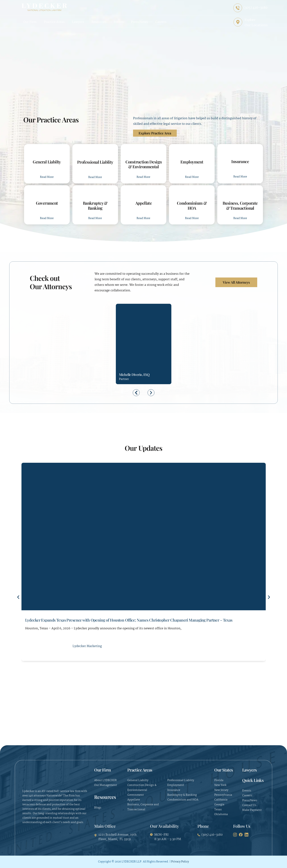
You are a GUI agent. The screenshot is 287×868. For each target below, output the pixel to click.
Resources (99, 22)
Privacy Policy (180, 862)
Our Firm (30, 22)
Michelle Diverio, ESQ (134, 375)
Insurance (240, 161)
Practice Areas (54, 22)
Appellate (144, 203)
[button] (136, 393)
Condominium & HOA (192, 205)
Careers (161, 22)
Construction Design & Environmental (144, 164)
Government (47, 203)
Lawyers (78, 22)
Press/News (139, 22)
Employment (192, 162)
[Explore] (238, 22)
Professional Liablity (95, 162)
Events (119, 22)
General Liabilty (47, 162)
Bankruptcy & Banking (95, 205)
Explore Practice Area (155, 133)
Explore (250, 20)
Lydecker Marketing (87, 646)
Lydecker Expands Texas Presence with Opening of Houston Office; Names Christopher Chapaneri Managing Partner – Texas (129, 620)
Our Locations (256, 25)
